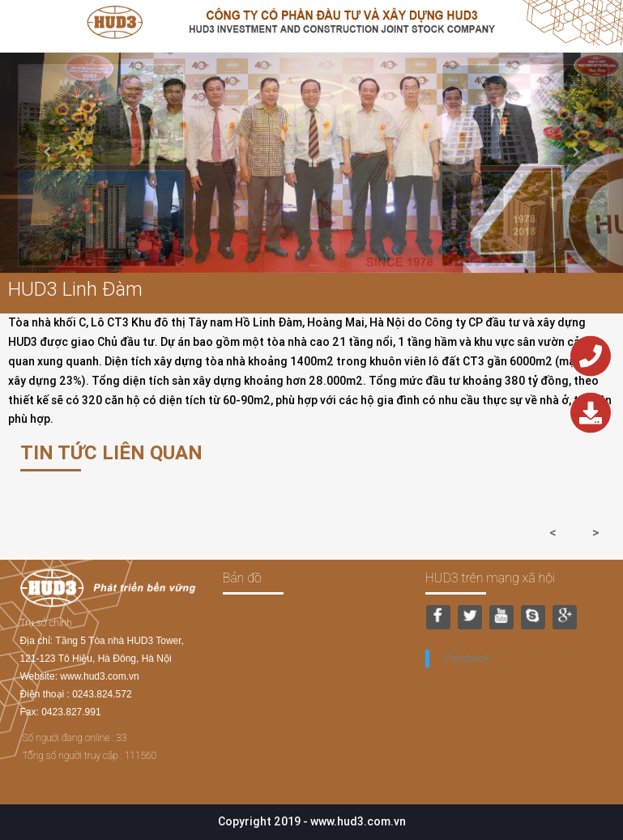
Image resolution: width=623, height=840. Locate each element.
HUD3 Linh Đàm (75, 289)
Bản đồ (242, 578)
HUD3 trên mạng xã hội (491, 578)
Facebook (468, 658)
